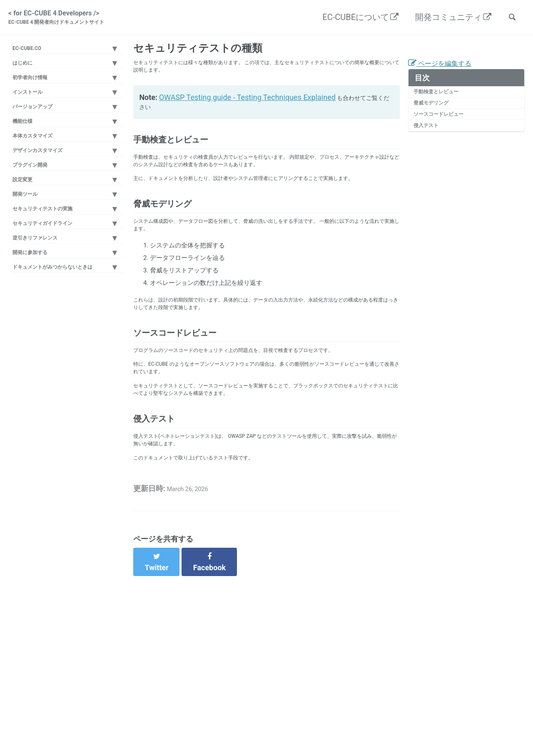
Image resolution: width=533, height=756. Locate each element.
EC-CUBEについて (351, 19)
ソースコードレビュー (446, 132)
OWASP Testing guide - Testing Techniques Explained (249, 114)
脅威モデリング (437, 117)
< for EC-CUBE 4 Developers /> (68, 20)
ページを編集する (447, 73)
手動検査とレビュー (443, 104)
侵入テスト (430, 145)
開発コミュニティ (443, 19)
